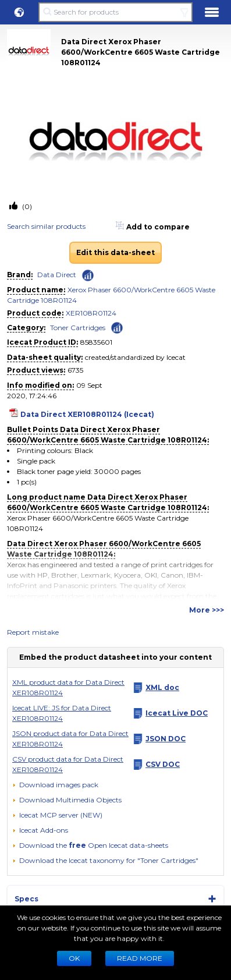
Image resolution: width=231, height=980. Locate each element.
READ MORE (140, 958)
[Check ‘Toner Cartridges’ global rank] (117, 327)
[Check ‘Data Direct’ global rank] (88, 275)
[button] (19, 12)
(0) (26, 206)
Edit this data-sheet (115, 252)
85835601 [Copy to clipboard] (96, 342)
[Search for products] (115, 12)
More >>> (207, 610)
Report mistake (33, 632)
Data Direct (57, 275)
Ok (74, 958)
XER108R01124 (91, 313)
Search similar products (46, 226)
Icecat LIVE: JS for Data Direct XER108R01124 (62, 713)
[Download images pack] (55, 785)
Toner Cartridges (78, 328)
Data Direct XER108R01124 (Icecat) (87, 414)
